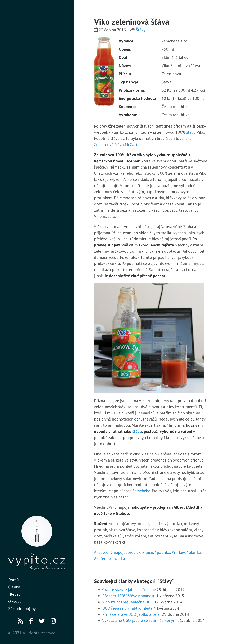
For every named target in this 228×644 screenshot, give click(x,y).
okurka (195, 552)
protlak (134, 552)
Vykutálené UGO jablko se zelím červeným (139, 620)
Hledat (14, 594)
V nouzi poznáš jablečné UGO (128, 602)
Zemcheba (141, 491)
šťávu (191, 132)
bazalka (118, 559)
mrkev (179, 552)
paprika (163, 552)
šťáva (137, 431)
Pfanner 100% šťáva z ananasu (129, 596)
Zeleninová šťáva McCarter (117, 145)
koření (102, 559)
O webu (15, 601)
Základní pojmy (22, 609)
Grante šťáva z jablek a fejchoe (129, 590)
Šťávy (141, 30)
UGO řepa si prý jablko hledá (127, 608)
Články (14, 587)
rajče (149, 552)
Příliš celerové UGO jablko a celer (132, 614)
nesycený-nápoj (110, 552)
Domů (13, 580)
